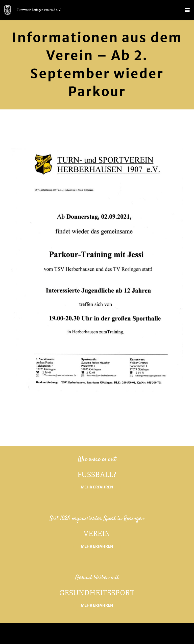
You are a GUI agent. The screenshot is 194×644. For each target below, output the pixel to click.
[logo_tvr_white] (8, 10)
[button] (187, 10)
